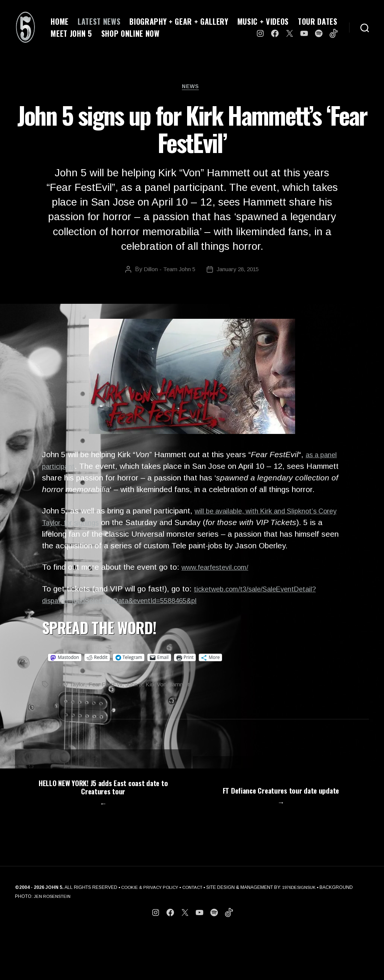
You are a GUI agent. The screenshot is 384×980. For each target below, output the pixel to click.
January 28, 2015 (238, 271)
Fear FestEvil (107, 698)
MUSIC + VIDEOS (263, 21)
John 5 (136, 698)
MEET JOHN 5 (71, 33)
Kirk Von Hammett (173, 698)
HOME (60, 21)
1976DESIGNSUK (306, 934)
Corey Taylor (69, 698)
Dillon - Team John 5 (168, 271)
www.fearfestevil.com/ (220, 581)
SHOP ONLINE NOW (130, 33)
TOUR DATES (318, 21)
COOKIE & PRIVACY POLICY (152, 934)
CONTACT (197, 934)
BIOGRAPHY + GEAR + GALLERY (179, 21)
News (192, 88)
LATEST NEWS (99, 21)
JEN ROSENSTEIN (88, 943)
